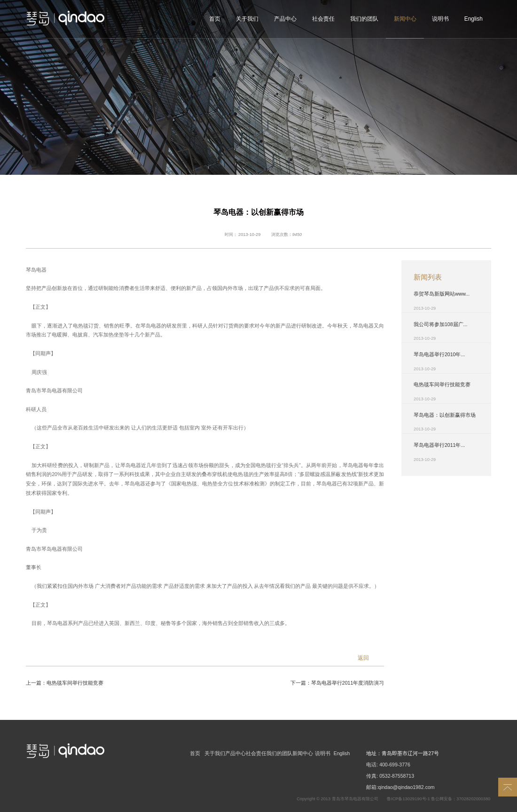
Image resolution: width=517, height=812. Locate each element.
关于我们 (247, 19)
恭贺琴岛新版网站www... (442, 294)
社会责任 (323, 19)
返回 (363, 658)
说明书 (440, 19)
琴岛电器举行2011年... (439, 445)
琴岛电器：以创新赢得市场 (445, 415)
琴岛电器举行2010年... (439, 354)
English (474, 19)
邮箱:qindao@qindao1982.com (400, 787)
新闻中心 (405, 19)
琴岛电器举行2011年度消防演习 (348, 683)
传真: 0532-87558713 (390, 776)
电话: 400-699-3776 (388, 765)
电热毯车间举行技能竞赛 (75, 683)
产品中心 (285, 19)
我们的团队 (364, 19)
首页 (215, 19)
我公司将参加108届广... (440, 324)
